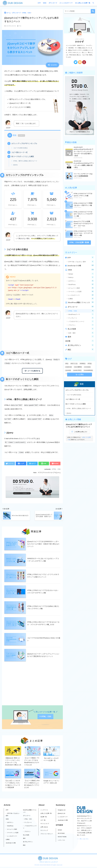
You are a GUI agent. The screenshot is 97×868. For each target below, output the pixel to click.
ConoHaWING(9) (88, 370)
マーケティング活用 (81, 291)
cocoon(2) (68, 370)
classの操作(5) (78, 367)
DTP (39, 3)
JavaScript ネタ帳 (81, 265)
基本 (81, 337)
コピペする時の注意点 (20, 148)
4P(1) (67, 364)
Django (81, 274)
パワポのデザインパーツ (81, 321)
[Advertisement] (32, 335)
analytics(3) (69, 367)
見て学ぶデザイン (81, 345)
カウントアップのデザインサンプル (24, 144)
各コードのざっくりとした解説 (23, 156)
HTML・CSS (56, 469)
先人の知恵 (81, 329)
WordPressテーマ (81, 314)
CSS (41, 472)
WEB (45, 3)
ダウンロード (53, 3)
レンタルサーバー (66, 3)
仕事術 (81, 299)
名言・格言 (81, 333)
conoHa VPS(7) (77, 370)
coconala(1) (87, 367)
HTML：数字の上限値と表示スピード (25, 161)
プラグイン (81, 325)
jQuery (15, 165)
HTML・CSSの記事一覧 (79, 242)
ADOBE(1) (83, 364)
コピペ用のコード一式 (19, 152)
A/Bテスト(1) (74, 364)
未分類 (80, 341)
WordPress (81, 284)
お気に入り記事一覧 (83, 3)
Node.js (81, 277)
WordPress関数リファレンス (81, 302)
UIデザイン (81, 281)
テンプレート (81, 318)
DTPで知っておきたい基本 (81, 262)
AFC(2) (90, 364)
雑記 (81, 349)
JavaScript (49, 472)
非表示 (21, 135)
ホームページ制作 (81, 288)
